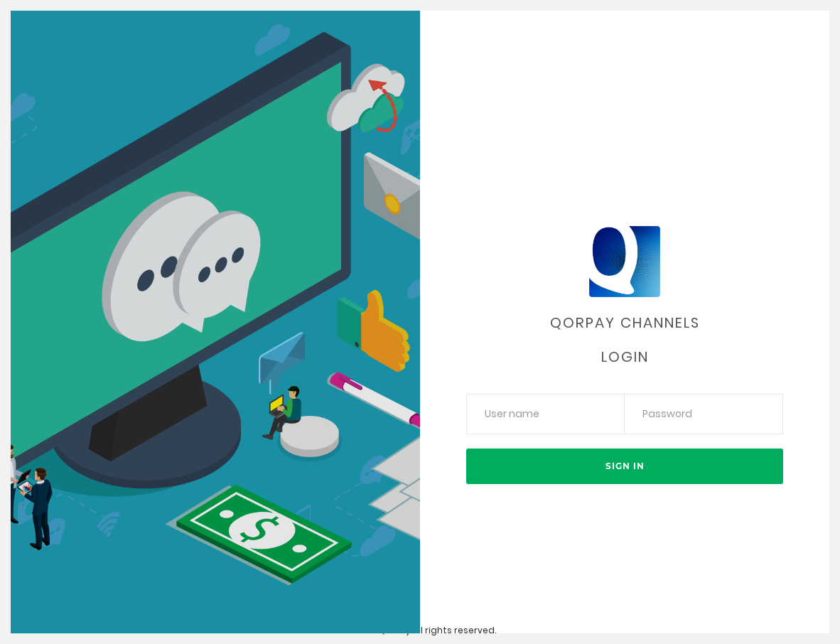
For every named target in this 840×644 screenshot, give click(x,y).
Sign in (625, 466)
